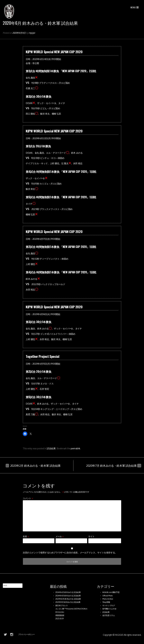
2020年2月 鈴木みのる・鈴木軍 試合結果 (33, 466)
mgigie (32, 33)
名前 (26, 536)
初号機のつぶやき (109, 609)
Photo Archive (108, 599)
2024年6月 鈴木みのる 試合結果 (68, 592)
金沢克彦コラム (109, 615)
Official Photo (108, 596)
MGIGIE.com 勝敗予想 (111, 592)
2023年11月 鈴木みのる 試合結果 (68, 602)
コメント (28, 498)
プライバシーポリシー (26, 634)
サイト (91, 536)
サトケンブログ (109, 605)
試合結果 (51, 448)
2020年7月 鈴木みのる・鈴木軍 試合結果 (114, 466)
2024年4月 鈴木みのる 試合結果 (68, 596)
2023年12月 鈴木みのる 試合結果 (68, 599)
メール (60, 536)
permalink (75, 448)
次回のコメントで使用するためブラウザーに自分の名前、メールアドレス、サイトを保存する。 (70, 553)
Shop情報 (106, 602)
